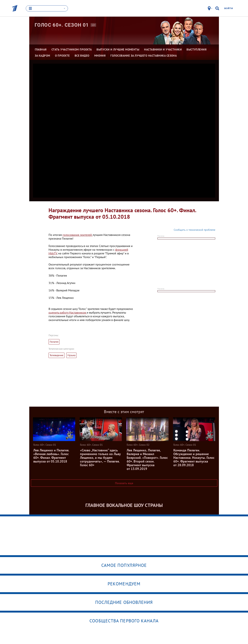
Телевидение (56, 355)
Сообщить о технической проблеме (194, 230)
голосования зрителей (78, 235)
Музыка (71, 355)
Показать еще (124, 483)
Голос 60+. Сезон (62, 25)
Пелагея (54, 342)
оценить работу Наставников (68, 312)
